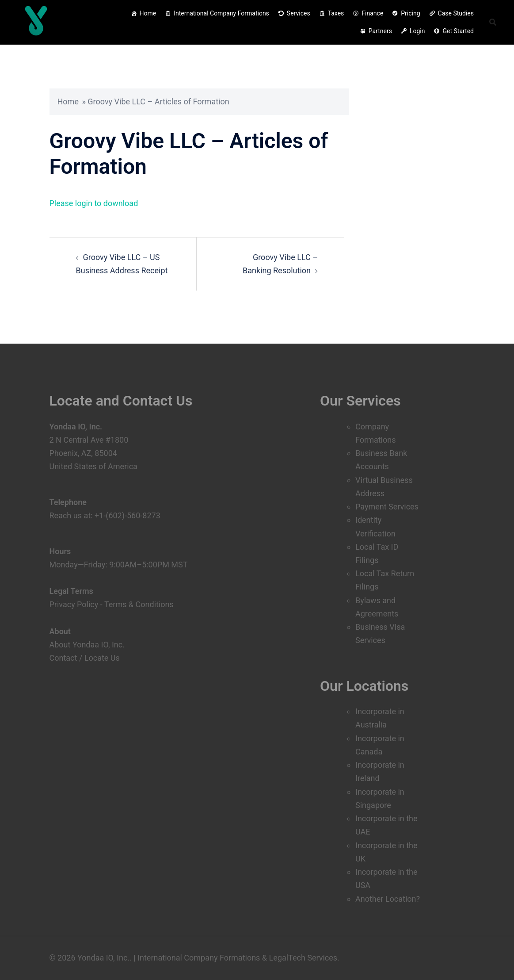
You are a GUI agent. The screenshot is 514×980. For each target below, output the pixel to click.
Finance (372, 13)
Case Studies (456, 13)
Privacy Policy (74, 604)
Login (417, 31)
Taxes (336, 13)
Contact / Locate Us (85, 658)
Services (299, 13)
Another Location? (388, 899)
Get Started (458, 31)
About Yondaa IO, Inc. (87, 645)
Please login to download (94, 203)
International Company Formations (221, 13)
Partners (380, 31)
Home (148, 13)
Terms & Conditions (139, 604)
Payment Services (387, 507)
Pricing (410, 13)
